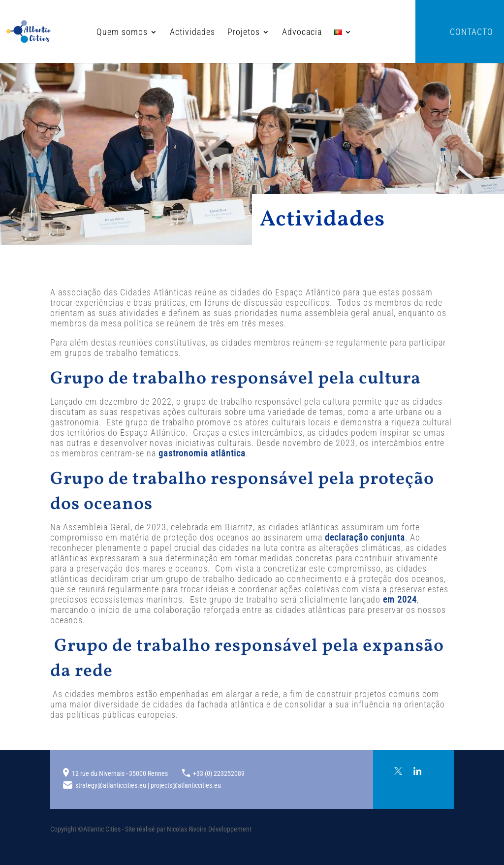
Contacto (472, 33)
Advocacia (269, 33)
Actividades (160, 33)
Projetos (211, 33)
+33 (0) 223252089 (219, 773)
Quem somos (90, 33)
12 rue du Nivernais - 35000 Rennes (120, 773)
